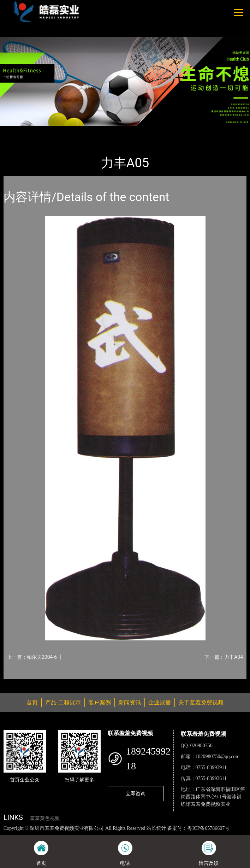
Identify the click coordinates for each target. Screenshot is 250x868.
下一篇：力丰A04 (224, 657)
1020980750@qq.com (218, 756)
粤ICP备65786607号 (208, 828)
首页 (15, 130)
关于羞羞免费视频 (201, 702)
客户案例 (100, 702)
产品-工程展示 (44, 130)
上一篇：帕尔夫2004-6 (32, 657)
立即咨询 (136, 793)
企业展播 (160, 702)
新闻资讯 (130, 702)
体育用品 (77, 130)
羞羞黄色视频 (45, 818)
